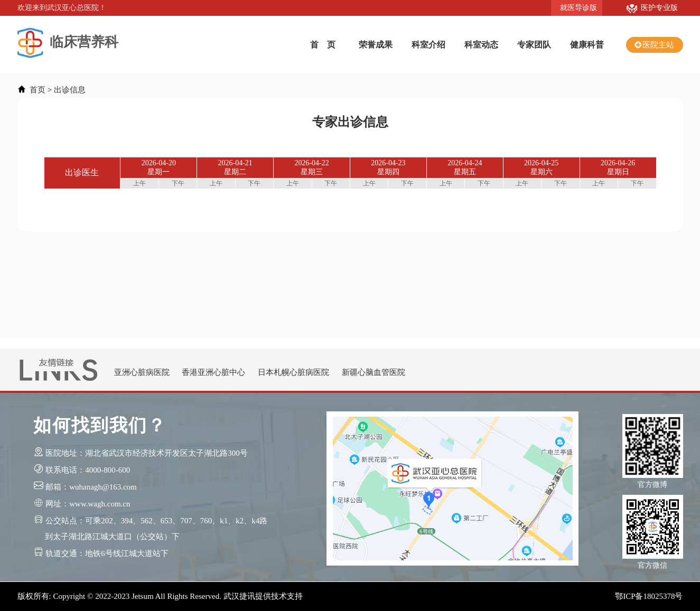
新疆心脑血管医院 (374, 372)
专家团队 (534, 45)
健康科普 (587, 45)
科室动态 (481, 45)
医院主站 (658, 45)
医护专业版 (652, 8)
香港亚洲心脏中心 (213, 372)
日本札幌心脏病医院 (293, 372)
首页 (38, 90)
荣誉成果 (376, 45)
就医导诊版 (577, 8)
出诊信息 (70, 90)
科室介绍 (428, 45)
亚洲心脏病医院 (142, 372)
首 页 (323, 45)
